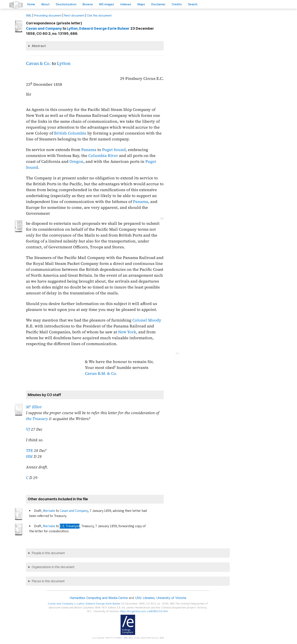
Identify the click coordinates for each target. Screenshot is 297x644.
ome (31, 4)
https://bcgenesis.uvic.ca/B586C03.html (144, 611)
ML (29, 15)
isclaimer (158, 4)
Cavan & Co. (38, 63)
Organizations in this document (53, 567)
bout (45, 4)
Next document (74, 15)
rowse (88, 4)
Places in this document (48, 581)
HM (29, 456)
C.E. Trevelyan (70, 526)
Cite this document (99, 15)
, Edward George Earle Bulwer (98, 28)
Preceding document (48, 15)
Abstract (39, 46)
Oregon (76, 161)
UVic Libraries (145, 598)
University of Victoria (171, 598)
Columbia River (103, 156)
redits (177, 4)
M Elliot (34, 407)
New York (127, 332)
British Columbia (70, 133)
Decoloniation (66, 4)
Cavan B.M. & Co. (101, 373)
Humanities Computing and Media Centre (99, 598)
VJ (28, 429)
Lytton (64, 63)
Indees (126, 4)
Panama (89, 150)
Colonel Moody (147, 320)
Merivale (49, 511)
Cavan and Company (44, 28)
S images (107, 4)
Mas (141, 4)
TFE (29, 451)
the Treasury (37, 419)
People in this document (48, 553)
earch (193, 4)
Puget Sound (114, 150)
